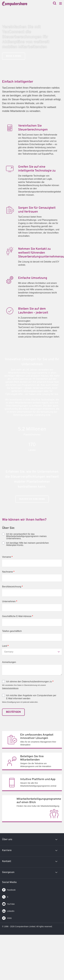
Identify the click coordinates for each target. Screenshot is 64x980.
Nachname (8, 572)
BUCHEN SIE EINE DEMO (32, 499)
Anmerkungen (9, 662)
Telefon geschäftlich (12, 631)
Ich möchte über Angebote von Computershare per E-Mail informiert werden (31, 697)
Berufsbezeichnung (12, 587)
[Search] (55, 4)
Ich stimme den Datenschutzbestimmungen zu (30, 682)
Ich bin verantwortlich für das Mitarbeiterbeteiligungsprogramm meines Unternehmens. (26, 536)
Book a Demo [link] (14, 56)
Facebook (9, 889)
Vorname (7, 557)
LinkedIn (8, 910)
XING (7, 918)
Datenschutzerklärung (10, 688)
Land (5, 646)
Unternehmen (10, 601)
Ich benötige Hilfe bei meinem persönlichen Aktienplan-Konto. (27, 544)
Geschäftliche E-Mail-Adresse (17, 616)
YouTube (8, 903)
